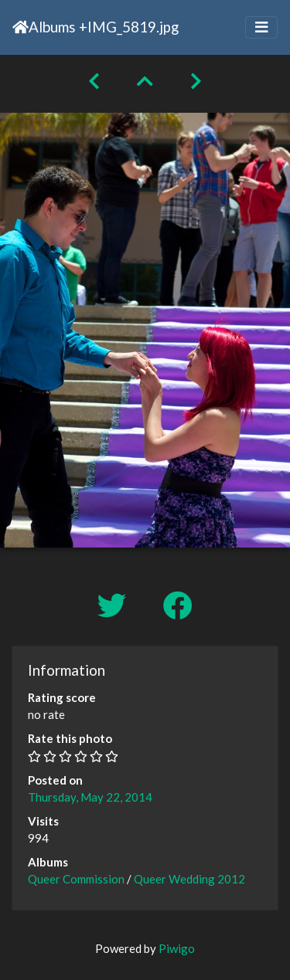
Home (20, 27)
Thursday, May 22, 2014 (90, 797)
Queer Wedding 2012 (189, 879)
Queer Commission (76, 879)
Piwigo (177, 948)
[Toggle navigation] (261, 27)
